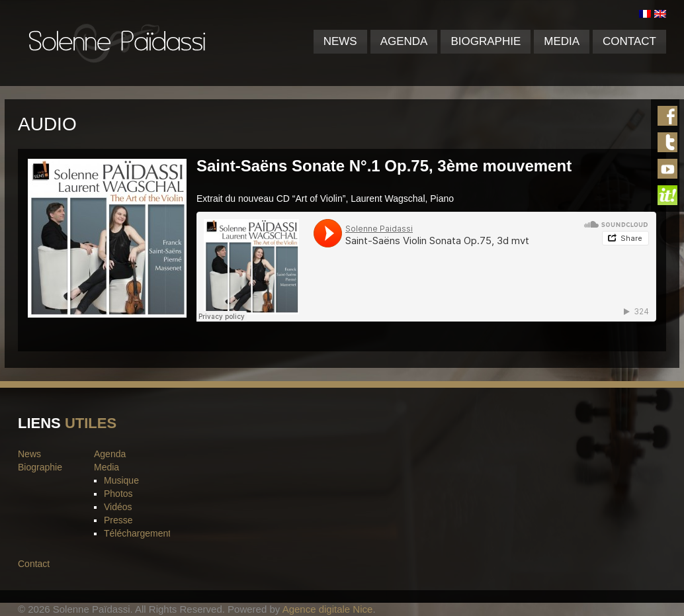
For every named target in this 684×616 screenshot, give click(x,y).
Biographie (486, 41)
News (340, 41)
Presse (118, 520)
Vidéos (118, 507)
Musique (121, 480)
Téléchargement (137, 533)
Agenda (404, 41)
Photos (118, 494)
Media (562, 41)
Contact (629, 41)
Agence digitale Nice (328, 609)
